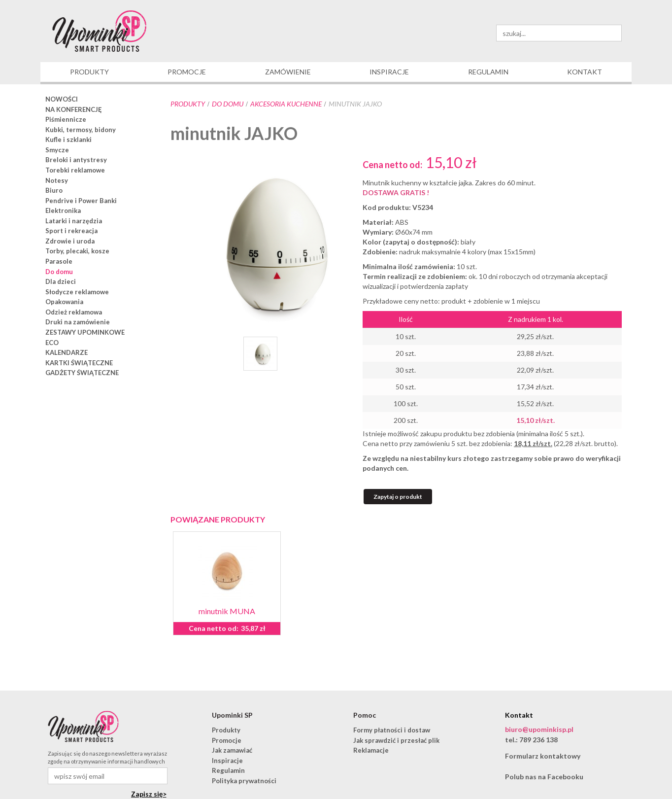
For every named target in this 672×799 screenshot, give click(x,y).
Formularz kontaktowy (543, 756)
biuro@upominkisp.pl (539, 729)
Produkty (188, 104)
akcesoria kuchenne (286, 104)
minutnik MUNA (227, 611)
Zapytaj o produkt (398, 497)
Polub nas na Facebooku (544, 777)
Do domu (228, 104)
